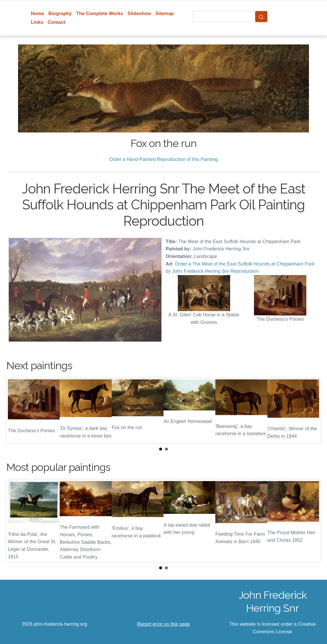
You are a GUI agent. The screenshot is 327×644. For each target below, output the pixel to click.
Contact (57, 22)
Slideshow (139, 14)
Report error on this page (163, 624)
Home (37, 14)
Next (312, 411)
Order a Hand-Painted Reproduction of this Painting (163, 159)
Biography (60, 14)
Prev (15, 411)
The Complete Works (100, 14)
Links (37, 22)
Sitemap (165, 14)
